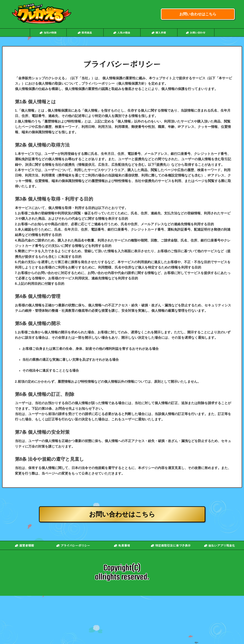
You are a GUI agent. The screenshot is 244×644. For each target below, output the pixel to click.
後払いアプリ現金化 (220, 545)
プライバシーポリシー (73, 545)
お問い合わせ (196, 33)
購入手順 (159, 33)
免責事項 (122, 545)
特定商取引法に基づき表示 (171, 545)
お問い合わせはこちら (198, 14)
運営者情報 (24, 545)
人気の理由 (122, 33)
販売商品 (85, 33)
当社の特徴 (48, 33)
